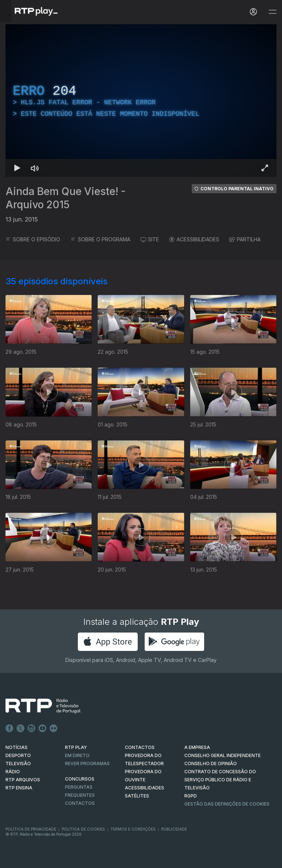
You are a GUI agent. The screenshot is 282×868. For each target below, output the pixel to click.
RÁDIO (13, 772)
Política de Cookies (83, 829)
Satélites (137, 796)
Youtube (43, 728)
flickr (54, 728)
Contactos (80, 803)
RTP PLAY (76, 747)
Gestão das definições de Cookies (227, 804)
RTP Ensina (19, 788)
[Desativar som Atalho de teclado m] (35, 168)
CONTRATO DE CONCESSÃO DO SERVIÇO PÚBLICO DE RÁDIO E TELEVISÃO (220, 780)
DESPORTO (18, 755)
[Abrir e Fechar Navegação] (272, 12)
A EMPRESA (197, 747)
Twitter (21, 728)
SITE (150, 239)
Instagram (32, 728)
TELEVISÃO (18, 763)
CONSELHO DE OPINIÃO (211, 763)
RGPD (191, 796)
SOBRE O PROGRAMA (100, 239)
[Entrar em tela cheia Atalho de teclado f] (265, 168)
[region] (141, 100)
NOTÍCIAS (17, 747)
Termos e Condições (133, 829)
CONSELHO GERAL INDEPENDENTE (223, 755)
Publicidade (174, 829)
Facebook (10, 728)
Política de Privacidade (31, 829)
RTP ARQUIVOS (23, 780)
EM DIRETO (77, 755)
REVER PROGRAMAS (87, 763)
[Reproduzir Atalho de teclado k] (17, 168)
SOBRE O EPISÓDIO (33, 239)
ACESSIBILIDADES (194, 239)
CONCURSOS (80, 779)
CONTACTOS (140, 747)
